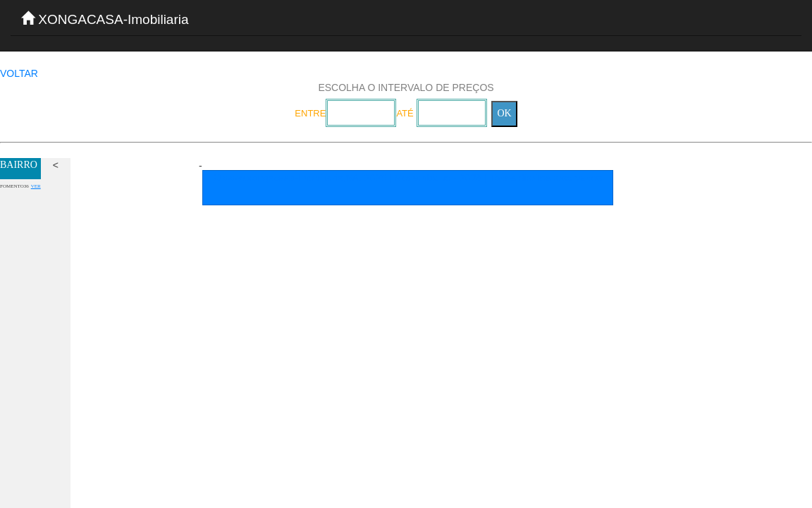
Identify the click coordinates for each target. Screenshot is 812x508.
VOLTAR (19, 73)
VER (36, 186)
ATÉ (405, 113)
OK (504, 113)
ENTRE (310, 113)
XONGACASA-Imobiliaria (105, 19)
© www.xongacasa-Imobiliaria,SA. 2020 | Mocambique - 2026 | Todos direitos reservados (408, 178)
